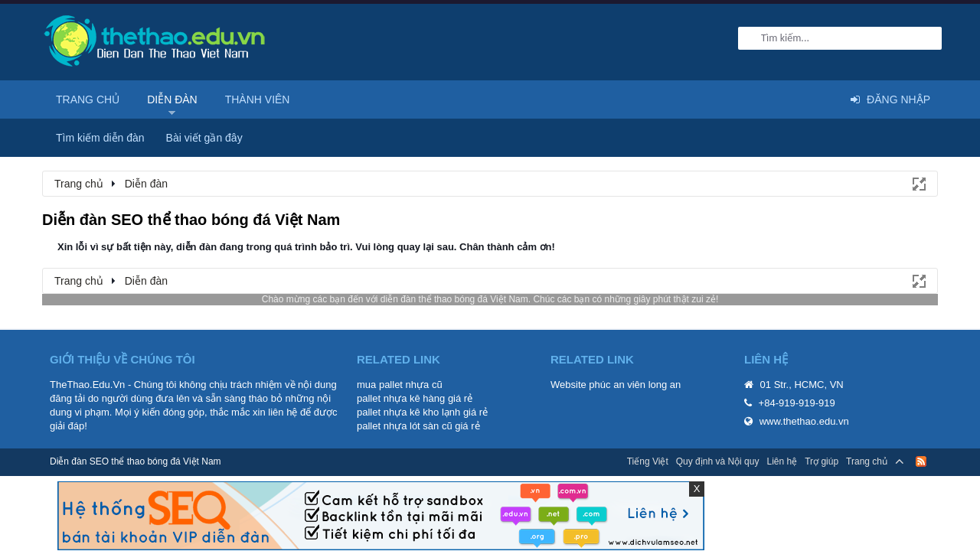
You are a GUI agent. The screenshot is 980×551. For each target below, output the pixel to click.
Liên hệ (782, 461)
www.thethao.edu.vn (804, 421)
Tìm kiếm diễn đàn (100, 138)
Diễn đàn (172, 99)
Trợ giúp (822, 461)
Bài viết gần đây (204, 138)
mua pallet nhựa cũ (400, 385)
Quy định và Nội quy (718, 461)
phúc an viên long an (635, 385)
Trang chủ (88, 99)
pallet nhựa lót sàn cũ (405, 426)
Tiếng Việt (648, 461)
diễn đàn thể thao (416, 299)
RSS (921, 461)
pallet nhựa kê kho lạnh (408, 412)
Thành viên (258, 99)
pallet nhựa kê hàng (401, 398)
